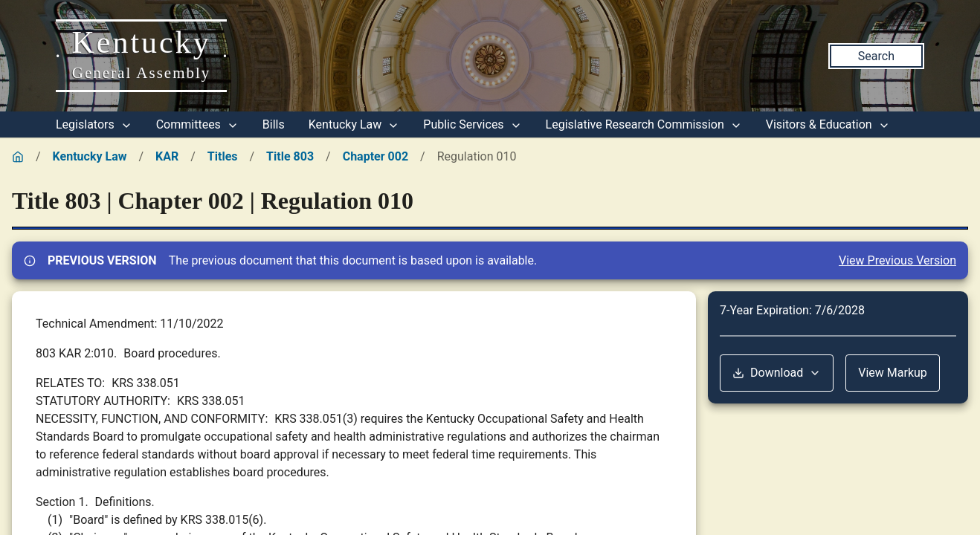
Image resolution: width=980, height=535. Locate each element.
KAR (167, 156)
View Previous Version (897, 260)
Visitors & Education (828, 124)
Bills (274, 124)
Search (876, 56)
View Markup (893, 373)
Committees (197, 124)
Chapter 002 (375, 156)
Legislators (94, 124)
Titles (223, 156)
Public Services (472, 124)
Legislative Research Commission (644, 124)
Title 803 (290, 156)
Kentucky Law (354, 124)
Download (777, 373)
